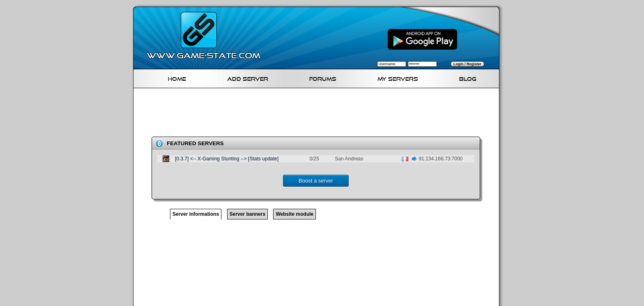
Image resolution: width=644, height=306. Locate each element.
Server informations (196, 214)
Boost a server (316, 181)
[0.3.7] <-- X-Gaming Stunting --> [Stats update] (227, 159)
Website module (294, 214)
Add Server (248, 78)
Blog (468, 78)
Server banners (247, 214)
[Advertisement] (320, 114)
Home (177, 78)
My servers (398, 78)
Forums (323, 78)
